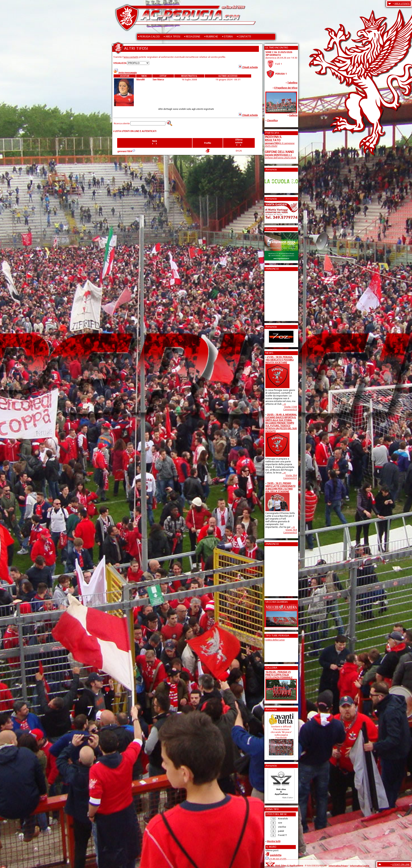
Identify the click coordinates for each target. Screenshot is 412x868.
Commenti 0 (290, 409)
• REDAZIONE (192, 36)
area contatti (131, 57)
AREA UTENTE (402, 4)
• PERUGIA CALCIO (149, 36)
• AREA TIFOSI (172, 36)
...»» (284, 404)
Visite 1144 (290, 407)
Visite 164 (291, 530)
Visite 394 (291, 475)
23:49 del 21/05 (278, 859)
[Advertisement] (277, 295)
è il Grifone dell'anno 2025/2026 (280, 156)
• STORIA (227, 36)
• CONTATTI (244, 36)
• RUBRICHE (211, 36)
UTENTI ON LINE (401, 864)
